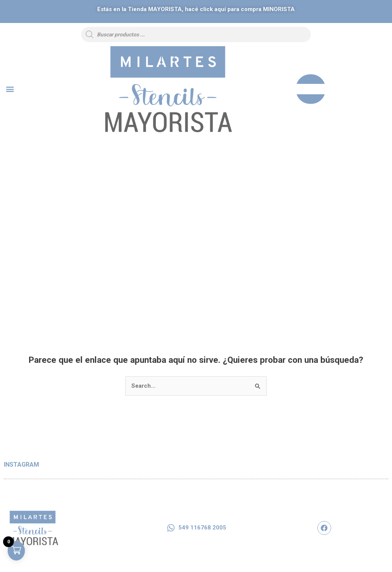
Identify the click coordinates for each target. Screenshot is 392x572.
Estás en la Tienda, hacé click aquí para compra (196, 9)
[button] (10, 89)
